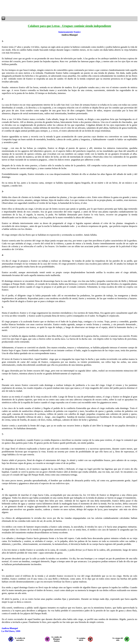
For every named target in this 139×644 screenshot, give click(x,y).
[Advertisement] (45, 8)
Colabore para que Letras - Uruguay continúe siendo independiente (69, 26)
